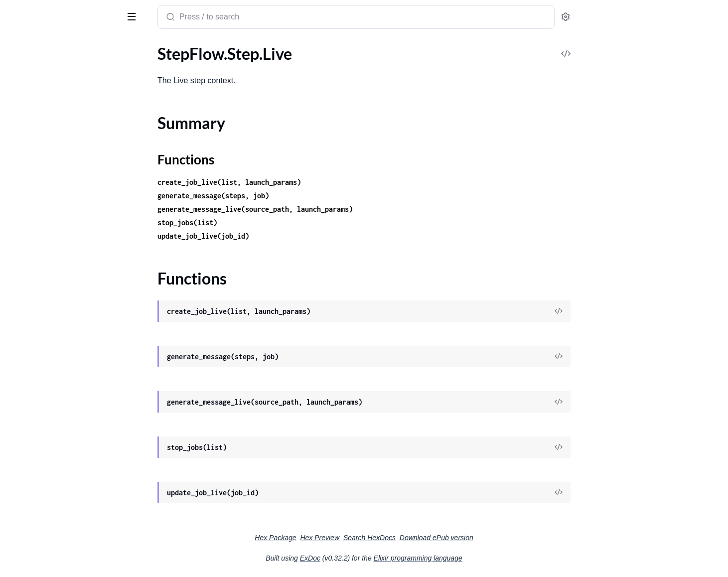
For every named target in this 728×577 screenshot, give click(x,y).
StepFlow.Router (36, 94)
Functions (34, 285)
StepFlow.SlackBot (39, 121)
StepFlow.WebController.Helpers (64, 343)
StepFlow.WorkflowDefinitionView (68, 437)
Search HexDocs (444, 538)
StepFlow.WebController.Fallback (65, 330)
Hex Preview (394, 538)
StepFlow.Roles (34, 80)
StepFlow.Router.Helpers (50, 107)
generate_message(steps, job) (288, 196)
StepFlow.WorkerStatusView (57, 383)
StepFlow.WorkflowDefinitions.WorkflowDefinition (71, 478)
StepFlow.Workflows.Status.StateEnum (71, 531)
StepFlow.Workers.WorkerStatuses (68, 424)
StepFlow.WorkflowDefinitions (61, 451)
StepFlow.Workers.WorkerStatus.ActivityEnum (71, 397)
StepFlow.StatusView (44, 161)
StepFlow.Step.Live (40, 255)
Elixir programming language (493, 558)
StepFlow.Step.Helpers (46, 188)
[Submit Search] (244, 18)
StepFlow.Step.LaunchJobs (53, 215)
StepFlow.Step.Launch (45, 202)
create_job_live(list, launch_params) (304, 182)
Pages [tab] (18, 47)
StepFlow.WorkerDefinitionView (64, 357)
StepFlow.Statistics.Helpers (54, 134)
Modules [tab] (56, 47)
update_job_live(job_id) (278, 236)
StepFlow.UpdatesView (48, 316)
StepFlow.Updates (39, 303)
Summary (33, 273)
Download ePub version (511, 538)
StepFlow (28, 12)
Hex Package (350, 538)
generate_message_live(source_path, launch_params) (330, 209)
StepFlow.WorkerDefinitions (57, 370)
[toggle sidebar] (137, 16)
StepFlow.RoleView (41, 67)
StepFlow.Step (32, 175)
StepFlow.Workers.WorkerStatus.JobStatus (71, 410)
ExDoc (385, 558)
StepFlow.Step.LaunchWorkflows (65, 242)
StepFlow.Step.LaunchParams (58, 228)
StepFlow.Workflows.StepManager (67, 545)
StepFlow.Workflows (43, 518)
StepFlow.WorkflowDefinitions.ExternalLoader (71, 464)
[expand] (140, 67)
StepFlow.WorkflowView (50, 505)
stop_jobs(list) (262, 222)
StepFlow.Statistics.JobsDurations (66, 148)
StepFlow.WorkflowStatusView (61, 491)
